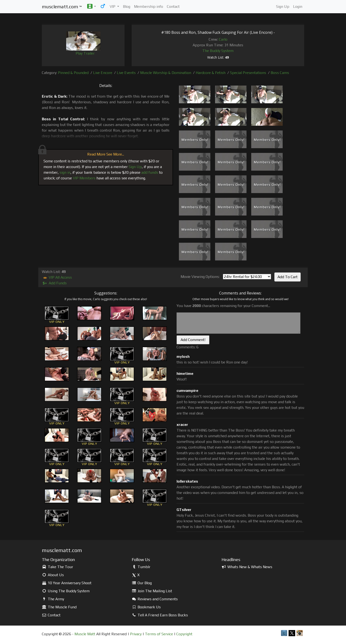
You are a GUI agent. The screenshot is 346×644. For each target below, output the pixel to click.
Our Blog (142, 583)
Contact (173, 6)
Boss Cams (280, 73)
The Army (53, 599)
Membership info (149, 6)
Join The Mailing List (152, 591)
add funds (150, 172)
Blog (127, 6)
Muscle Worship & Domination (166, 73)
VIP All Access (57, 277)
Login (298, 6)
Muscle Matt (85, 634)
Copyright (184, 634)
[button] (92, 7)
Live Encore (103, 73)
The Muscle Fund (59, 607)
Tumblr (141, 567)
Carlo (223, 39)
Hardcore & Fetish (211, 73)
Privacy (136, 634)
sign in (65, 172)
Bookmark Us (146, 607)
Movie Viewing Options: (200, 277)
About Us (53, 575)
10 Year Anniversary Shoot (67, 583)
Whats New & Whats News (247, 567)
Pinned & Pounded (73, 73)
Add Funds (54, 283)
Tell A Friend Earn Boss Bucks (160, 615)
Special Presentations (248, 73)
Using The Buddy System (66, 591)
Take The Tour (57, 567)
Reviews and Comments (155, 599)
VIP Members (84, 178)
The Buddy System (218, 51)
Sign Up (283, 6)
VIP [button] (113, 6)
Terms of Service (159, 634)
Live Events (126, 73)
